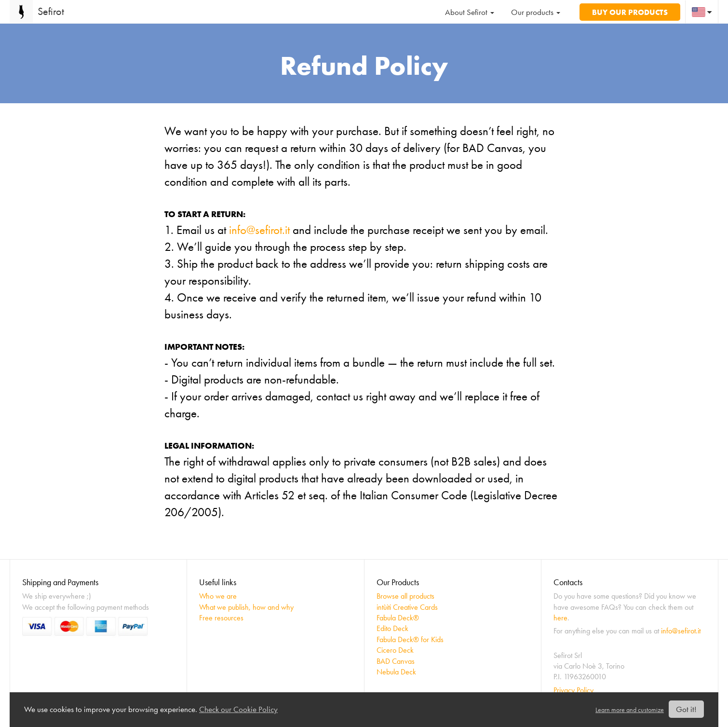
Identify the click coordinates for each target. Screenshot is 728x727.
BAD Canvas (396, 661)
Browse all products (405, 596)
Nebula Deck (396, 672)
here (560, 618)
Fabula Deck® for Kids (410, 639)
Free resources (221, 618)
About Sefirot (470, 12)
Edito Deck (392, 628)
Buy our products (630, 12)
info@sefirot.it (259, 230)
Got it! (686, 709)
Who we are (218, 596)
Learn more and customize (630, 710)
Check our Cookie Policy (238, 709)
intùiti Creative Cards (407, 607)
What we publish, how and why (246, 607)
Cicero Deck (395, 650)
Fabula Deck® (398, 618)
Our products (536, 12)
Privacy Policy (573, 690)
